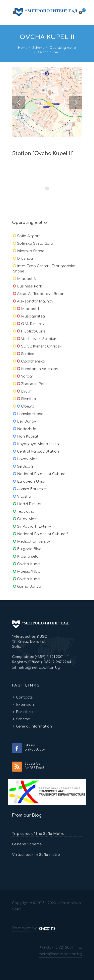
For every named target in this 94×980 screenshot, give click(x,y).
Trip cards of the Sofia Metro (38, 834)
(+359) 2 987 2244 (56, 662)
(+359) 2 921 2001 (49, 657)
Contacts (24, 697)
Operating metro (63, 48)
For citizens (26, 712)
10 (78, 72)
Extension (25, 705)
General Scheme (27, 844)
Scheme (38, 48)
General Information (34, 726)
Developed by (34, 928)
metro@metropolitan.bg (38, 668)
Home (23, 48)
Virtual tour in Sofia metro (36, 855)
